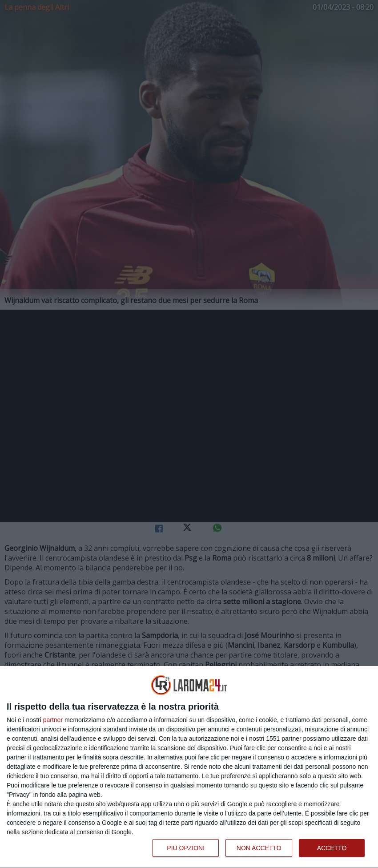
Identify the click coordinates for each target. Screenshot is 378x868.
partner (53, 720)
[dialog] (189, 767)
